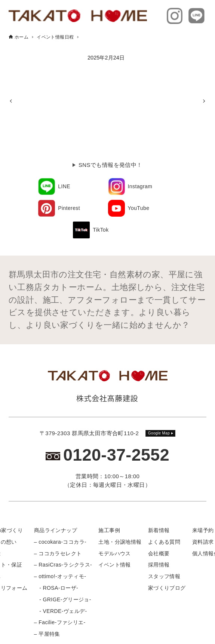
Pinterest (69, 208)
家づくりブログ (167, 588)
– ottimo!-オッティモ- (60, 576)
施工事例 (109, 530)
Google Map (159, 433)
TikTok (101, 230)
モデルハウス (114, 553)
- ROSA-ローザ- (56, 588)
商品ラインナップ (56, 530)
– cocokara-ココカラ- (60, 542)
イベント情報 (114, 565)
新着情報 (159, 530)
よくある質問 (164, 542)
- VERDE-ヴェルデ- (61, 611)
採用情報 (159, 565)
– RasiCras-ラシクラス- (63, 565)
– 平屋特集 (47, 634)
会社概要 (159, 553)
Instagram (140, 186)
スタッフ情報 (164, 576)
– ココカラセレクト (58, 553)
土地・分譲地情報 (120, 542)
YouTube (139, 208)
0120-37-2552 (116, 455)
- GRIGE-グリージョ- (63, 599)
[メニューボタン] (204, 632)
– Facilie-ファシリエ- (60, 622)
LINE (64, 186)
